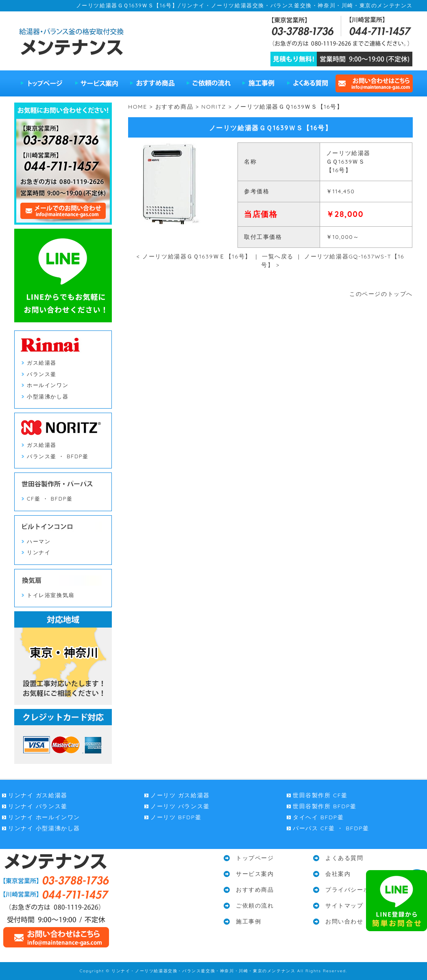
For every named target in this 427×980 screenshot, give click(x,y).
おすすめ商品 (152, 83)
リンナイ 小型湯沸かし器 (44, 828)
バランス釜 (42, 374)
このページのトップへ (381, 294)
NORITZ (214, 107)
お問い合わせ (344, 921)
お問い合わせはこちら (373, 83)
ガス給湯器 (42, 363)
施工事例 (259, 83)
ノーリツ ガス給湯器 (180, 795)
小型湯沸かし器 (48, 396)
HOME (138, 107)
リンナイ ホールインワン (44, 817)
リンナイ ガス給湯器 (38, 795)
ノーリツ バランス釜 (180, 806)
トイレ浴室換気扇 (51, 595)
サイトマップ (344, 906)
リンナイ (39, 552)
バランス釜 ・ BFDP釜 (58, 456)
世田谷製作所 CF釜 (320, 795)
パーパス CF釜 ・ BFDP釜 (331, 828)
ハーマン (39, 541)
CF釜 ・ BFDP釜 (50, 499)
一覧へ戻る (278, 256)
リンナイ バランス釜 (38, 806)
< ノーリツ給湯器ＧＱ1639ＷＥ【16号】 (194, 256)
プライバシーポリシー (357, 890)
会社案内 (338, 874)
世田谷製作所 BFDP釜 (325, 806)
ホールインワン (48, 385)
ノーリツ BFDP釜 (176, 817)
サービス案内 (97, 83)
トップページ (42, 83)
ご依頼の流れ (209, 83)
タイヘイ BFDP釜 (318, 817)
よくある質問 (307, 83)
